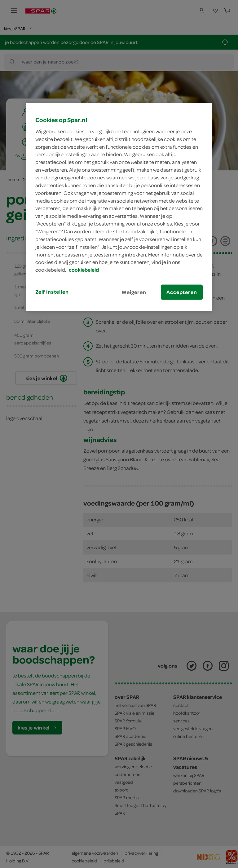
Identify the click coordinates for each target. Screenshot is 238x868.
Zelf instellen (52, 292)
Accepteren (182, 292)
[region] (119, 207)
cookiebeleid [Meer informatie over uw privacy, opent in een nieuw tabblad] (84, 270)
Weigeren (134, 292)
